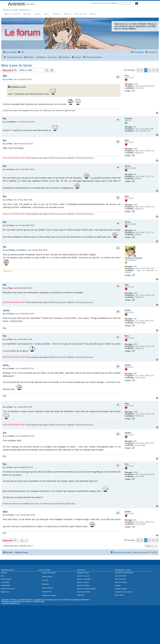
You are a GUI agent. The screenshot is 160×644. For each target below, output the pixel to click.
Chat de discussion (94, 57)
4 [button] (153, 70)
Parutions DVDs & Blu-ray (124, 592)
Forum (68, 14)
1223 (136, 84)
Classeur (31, 57)
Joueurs (78, 57)
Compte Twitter (47, 577)
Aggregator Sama (83, 573)
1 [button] (142, 70)
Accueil (15, 10)
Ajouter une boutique (84, 579)
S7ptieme (129, 118)
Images (57, 14)
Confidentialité (6, 585)
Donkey (128, 310)
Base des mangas (121, 582)
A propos (4, 573)
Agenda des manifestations (124, 573)
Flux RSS (45, 580)
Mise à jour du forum (17, 65)
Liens (38, 14)
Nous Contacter (6, 579)
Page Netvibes (47, 592)
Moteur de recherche (8, 589)
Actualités (81, 14)
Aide (100, 3)
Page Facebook (47, 588)
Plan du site (106, 3)
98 (135, 174)
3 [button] (149, 70)
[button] (138, 70)
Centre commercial (14, 57)
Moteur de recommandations (86, 589)
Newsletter (46, 584)
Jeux (47, 14)
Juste (6, 310)
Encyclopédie (12, 14)
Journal (54, 57)
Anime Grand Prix (121, 576)
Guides (27, 14)
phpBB (15, 602)
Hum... (7, 365)
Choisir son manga (83, 585)
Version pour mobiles (49, 595)
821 (135, 319)
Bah (5, 512)
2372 (136, 149)
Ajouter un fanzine (83, 582)
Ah (5, 433)
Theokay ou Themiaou (134, 258)
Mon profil (94, 3)
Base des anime (120, 579)
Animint (16, 4)
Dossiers (118, 585)
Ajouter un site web (83, 576)
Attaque (42, 57)
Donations (66, 57)
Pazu (127, 140)
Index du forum (24, 10)
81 (135, 127)
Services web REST (84, 592)
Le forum (22, 32)
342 (135, 266)
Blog (93, 14)
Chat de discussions (49, 573)
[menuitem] (21, 52)
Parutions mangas (121, 589)
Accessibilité (5, 582)
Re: (5, 76)
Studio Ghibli (119, 595)
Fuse (127, 76)
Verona (128, 166)
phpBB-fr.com (15, 603)
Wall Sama (80, 595)
